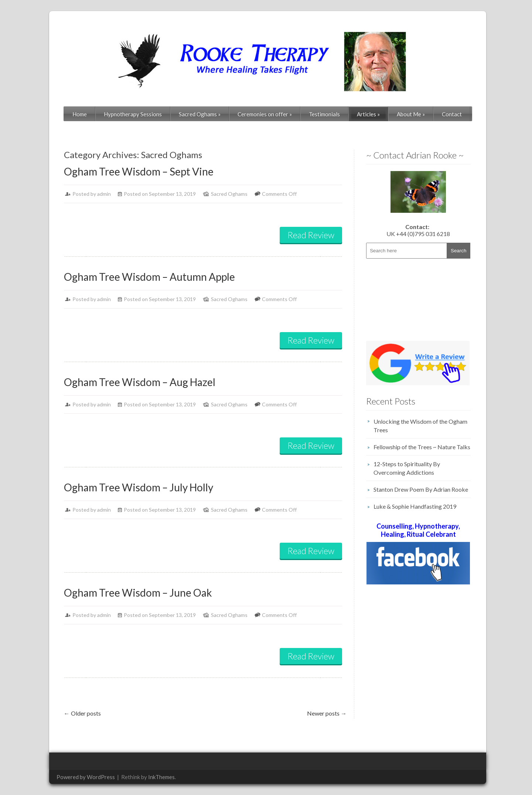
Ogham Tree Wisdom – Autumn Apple (149, 277)
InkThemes (161, 777)
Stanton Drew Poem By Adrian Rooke (421, 489)
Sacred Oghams (200, 114)
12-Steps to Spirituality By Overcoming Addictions (407, 468)
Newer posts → (327, 713)
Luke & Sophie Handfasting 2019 (415, 506)
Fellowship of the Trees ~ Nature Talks (422, 447)
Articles (368, 114)
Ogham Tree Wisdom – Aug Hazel (140, 382)
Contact (452, 114)
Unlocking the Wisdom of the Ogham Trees (420, 426)
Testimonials (324, 114)
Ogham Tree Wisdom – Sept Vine (139, 171)
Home (80, 114)
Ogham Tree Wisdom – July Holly (139, 487)
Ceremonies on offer (265, 114)
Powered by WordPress (86, 777)
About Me (411, 114)
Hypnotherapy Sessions (133, 114)
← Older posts (82, 713)
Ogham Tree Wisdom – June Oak (138, 593)
